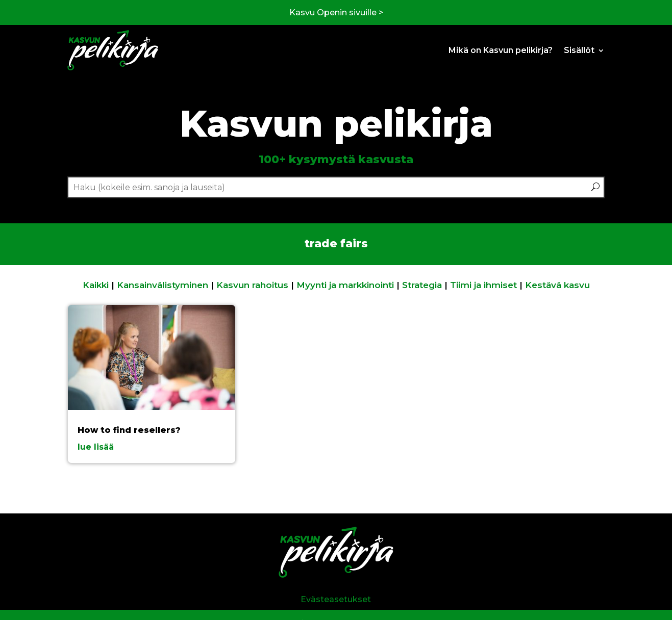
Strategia (422, 285)
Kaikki (96, 285)
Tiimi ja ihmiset (483, 285)
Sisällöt (579, 50)
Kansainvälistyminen (163, 285)
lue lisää (96, 447)
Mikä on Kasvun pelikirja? (501, 50)
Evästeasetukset (336, 599)
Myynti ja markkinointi (345, 285)
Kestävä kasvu (557, 285)
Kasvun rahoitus (252, 285)
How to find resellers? (129, 430)
